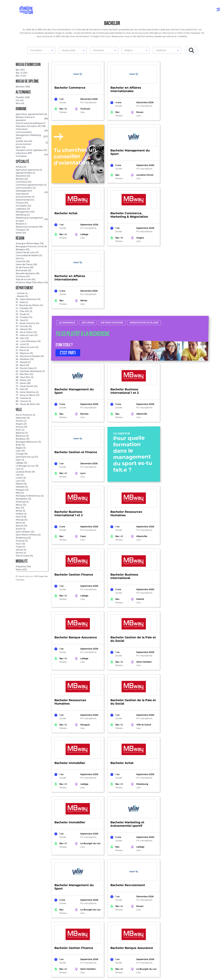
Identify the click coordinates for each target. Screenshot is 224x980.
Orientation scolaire (144, 260)
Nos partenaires (185, 926)
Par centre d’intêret (70, 926)
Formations (22, 884)
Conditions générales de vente (107, 977)
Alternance (67, 260)
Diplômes (88, 260)
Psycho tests (144, 929)
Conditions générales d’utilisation (53, 977)
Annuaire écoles (29, 926)
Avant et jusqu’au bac (110, 920)
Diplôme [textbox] (161, 50)
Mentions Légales (29, 977)
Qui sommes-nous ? (187, 920)
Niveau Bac (105, 926)
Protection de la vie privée (81, 977)
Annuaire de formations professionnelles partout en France (47, 972)
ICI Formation (68, 967)
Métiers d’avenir (112, 260)
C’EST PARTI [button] (68, 290)
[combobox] (41, 50)
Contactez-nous (185, 932)
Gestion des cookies (131, 977)
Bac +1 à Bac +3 (107, 932)
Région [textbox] (129, 50)
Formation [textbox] (36, 50)
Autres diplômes (107, 949)
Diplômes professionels (111, 943)
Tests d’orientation (147, 923)
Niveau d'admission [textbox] (72, 50)
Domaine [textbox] (98, 50)
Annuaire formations (32, 920)
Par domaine (66, 920)
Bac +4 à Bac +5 (107, 938)
